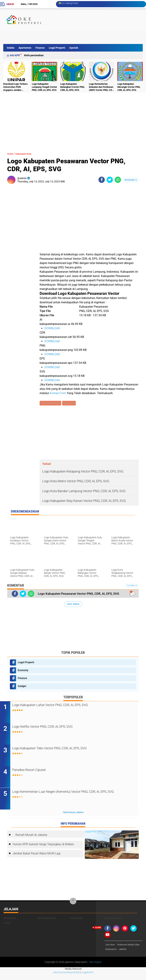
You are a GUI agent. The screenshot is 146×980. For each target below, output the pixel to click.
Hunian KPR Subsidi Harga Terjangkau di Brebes (43, 845)
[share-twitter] (110, 180)
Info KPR (15, 55)
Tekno (7, 924)
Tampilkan (132, 586)
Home (10, 4)
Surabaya (68, 978)
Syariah (74, 48)
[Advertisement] (77, 36)
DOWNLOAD (52, 328)
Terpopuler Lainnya (73, 814)
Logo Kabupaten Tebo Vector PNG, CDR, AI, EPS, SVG (65, 749)
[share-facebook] (102, 180)
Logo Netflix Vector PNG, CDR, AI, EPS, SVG (57, 728)
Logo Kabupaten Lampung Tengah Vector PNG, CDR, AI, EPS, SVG (44, 87)
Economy (23, 671)
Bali (78, 978)
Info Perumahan (34, 55)
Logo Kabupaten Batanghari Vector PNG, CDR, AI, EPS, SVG (73, 87)
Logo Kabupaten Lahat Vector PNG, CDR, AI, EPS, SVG (66, 706)
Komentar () (131, 180)
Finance (40, 48)
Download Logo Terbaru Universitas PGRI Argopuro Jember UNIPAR (15, 87)
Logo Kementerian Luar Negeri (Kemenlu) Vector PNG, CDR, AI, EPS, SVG (73, 796)
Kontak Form (58, 393)
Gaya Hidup (10, 919)
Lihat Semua (73, 605)
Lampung (70, 403)
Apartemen (25, 48)
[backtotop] (73, 902)
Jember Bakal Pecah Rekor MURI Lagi (37, 855)
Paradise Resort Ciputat (40, 771)
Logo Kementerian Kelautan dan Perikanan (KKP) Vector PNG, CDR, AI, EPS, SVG (101, 87)
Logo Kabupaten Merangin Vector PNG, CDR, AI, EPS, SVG (129, 87)
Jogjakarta (87, 978)
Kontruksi (77, 919)
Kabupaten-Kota (28, 154)
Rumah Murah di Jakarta (31, 836)
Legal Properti (57, 48)
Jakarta (57, 978)
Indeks (11, 48)
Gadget (22, 686)
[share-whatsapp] (118, 180)
